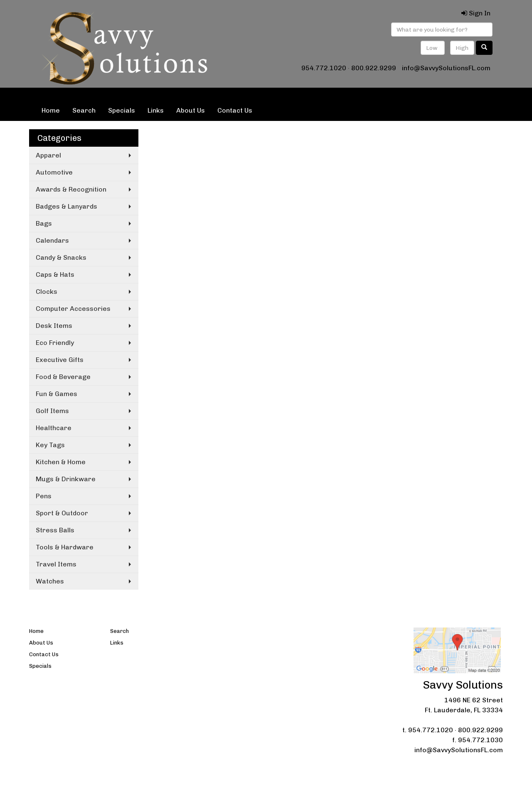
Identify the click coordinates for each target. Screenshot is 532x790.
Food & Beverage (63, 377)
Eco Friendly (55, 343)
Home (51, 110)
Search (84, 110)
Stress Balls (55, 530)
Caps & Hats (55, 274)
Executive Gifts (60, 360)
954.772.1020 (324, 68)
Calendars (52, 240)
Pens (44, 496)
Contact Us (235, 110)
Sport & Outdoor (62, 513)
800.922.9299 (374, 68)
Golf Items (52, 411)
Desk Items (54, 326)
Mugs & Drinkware (66, 479)
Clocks (47, 292)
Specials (122, 110)
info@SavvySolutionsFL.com (446, 68)
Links (156, 110)
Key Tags (50, 445)
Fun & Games (57, 394)
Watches (50, 581)
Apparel (48, 155)
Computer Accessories (73, 309)
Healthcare (54, 428)
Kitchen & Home (61, 462)
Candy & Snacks (61, 257)
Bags (44, 223)
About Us (191, 110)
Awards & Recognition (71, 189)
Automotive (54, 172)
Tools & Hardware (65, 547)
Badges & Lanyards (66, 206)
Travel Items (56, 564)
